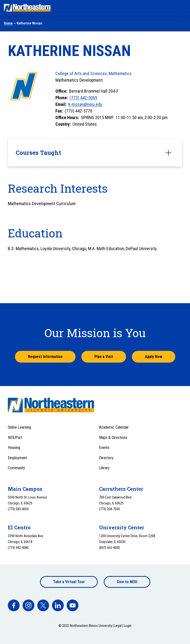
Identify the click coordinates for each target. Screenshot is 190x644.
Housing (14, 448)
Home (8, 23)
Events (104, 448)
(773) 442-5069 (83, 98)
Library (104, 468)
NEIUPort (15, 438)
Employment (17, 458)
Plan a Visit (104, 357)
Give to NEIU (127, 582)
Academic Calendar (114, 427)
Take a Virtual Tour (69, 582)
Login (128, 626)
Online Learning (19, 427)
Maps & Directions (113, 438)
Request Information (45, 357)
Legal (118, 626)
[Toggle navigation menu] (182, 8)
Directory (106, 458)
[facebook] (14, 605)
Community (16, 468)
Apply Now (154, 357)
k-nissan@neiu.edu (85, 104)
